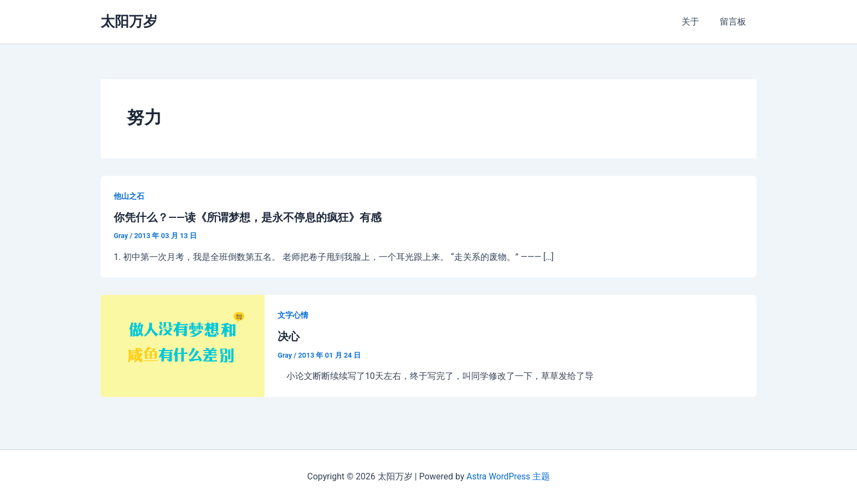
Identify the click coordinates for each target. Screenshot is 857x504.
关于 (695, 22)
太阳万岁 (129, 21)
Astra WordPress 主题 (508, 476)
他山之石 (129, 196)
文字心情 (293, 315)
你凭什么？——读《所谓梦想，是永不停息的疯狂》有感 (248, 217)
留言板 (735, 22)
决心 (289, 336)
